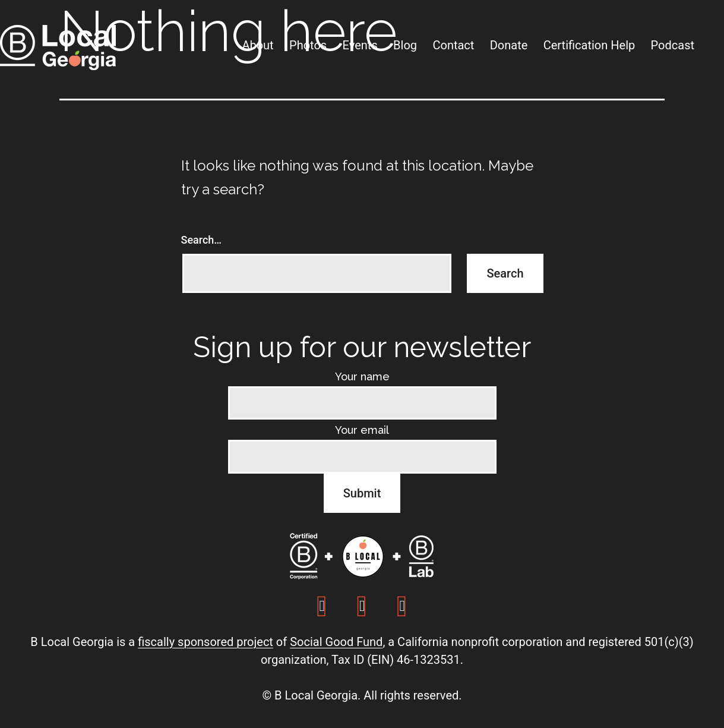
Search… (202, 240)
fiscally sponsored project (205, 642)
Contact (453, 45)
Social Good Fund (336, 642)
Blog (405, 45)
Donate (509, 45)
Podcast (673, 45)
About (257, 45)
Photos (308, 45)
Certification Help (589, 45)
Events (360, 45)
